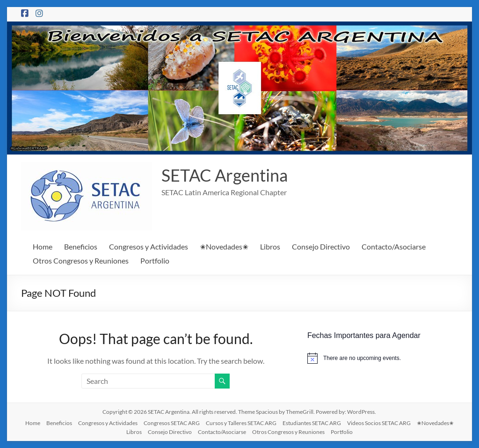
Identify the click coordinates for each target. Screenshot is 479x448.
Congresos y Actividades (149, 246)
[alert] (383, 358)
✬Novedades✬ (224, 246)
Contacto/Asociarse (394, 246)
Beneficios (81, 246)
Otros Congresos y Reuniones (81, 261)
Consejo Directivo (321, 246)
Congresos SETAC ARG (172, 423)
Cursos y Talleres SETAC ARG (241, 423)
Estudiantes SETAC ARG (312, 423)
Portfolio (155, 261)
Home (43, 246)
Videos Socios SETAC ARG (379, 423)
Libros (270, 246)
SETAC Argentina (225, 175)
